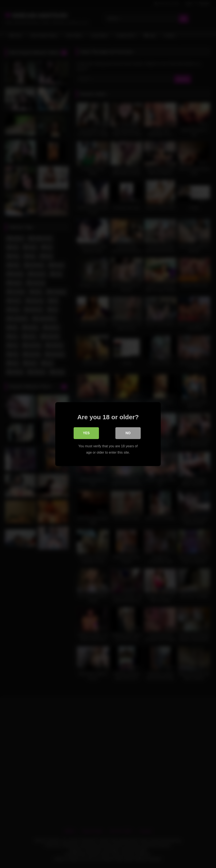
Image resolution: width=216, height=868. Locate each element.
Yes (86, 433)
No (128, 433)
